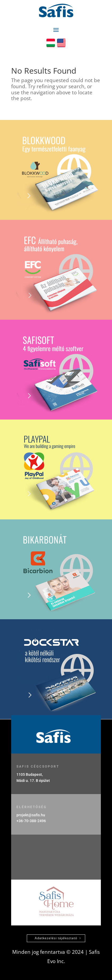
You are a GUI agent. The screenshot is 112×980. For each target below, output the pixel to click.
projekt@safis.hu (31, 815)
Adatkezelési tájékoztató (56, 938)
